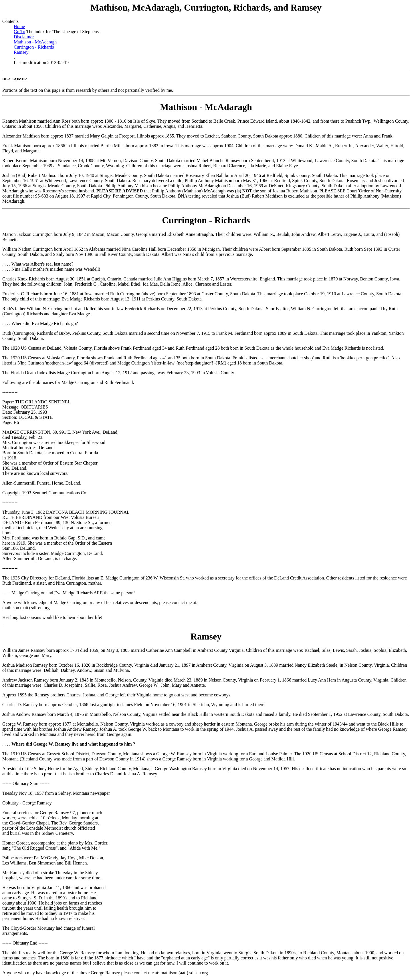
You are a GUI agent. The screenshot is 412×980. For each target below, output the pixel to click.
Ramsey (21, 52)
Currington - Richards (34, 47)
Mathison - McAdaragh (35, 42)
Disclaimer (24, 37)
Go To (19, 32)
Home (19, 26)
